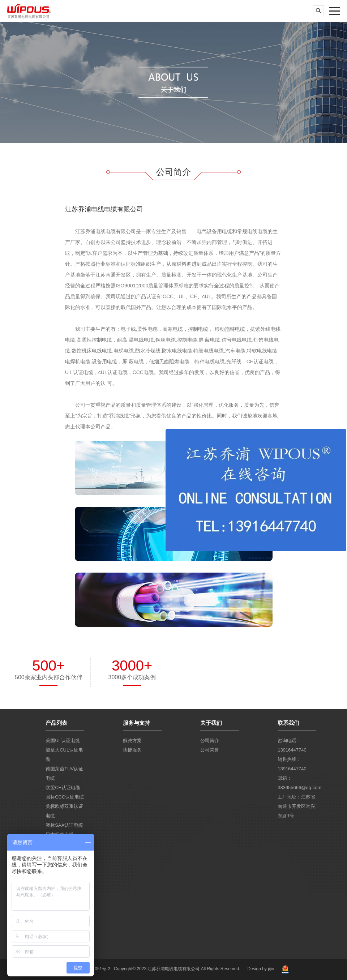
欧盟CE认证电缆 (63, 788)
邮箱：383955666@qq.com (297, 783)
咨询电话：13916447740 (292, 745)
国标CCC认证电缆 (65, 797)
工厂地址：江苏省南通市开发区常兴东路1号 (296, 806)
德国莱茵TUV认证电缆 (64, 773)
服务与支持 (136, 723)
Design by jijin (261, 969)
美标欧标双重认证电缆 (64, 811)
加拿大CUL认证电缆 (64, 755)
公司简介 (210, 741)
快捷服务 (132, 750)
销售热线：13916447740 (292, 764)
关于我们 (211, 723)
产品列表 (56, 723)
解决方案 (132, 741)
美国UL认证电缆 (63, 741)
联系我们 (288, 723)
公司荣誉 (210, 750)
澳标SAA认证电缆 (64, 825)
